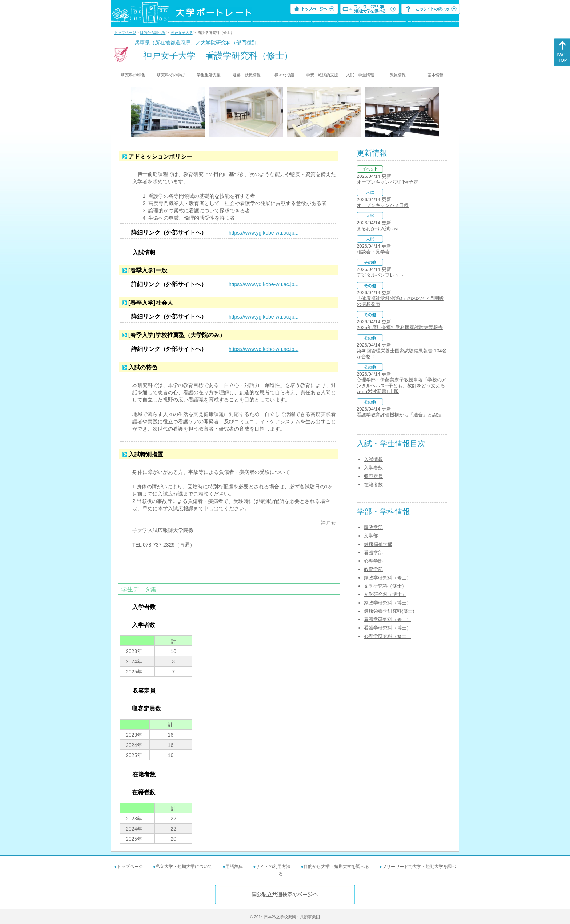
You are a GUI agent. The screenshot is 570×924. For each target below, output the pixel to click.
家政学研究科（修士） (388, 578)
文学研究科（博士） (385, 594)
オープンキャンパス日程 (383, 205)
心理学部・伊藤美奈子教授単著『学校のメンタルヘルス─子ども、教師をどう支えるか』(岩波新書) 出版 (402, 386)
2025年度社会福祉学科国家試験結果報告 (400, 327)
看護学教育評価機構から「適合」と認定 (399, 415)
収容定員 (373, 476)
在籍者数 (373, 485)
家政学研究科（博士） (388, 603)
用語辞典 (234, 867)
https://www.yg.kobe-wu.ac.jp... (264, 233)
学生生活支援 (209, 75)
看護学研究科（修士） (388, 619)
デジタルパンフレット (380, 275)
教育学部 (373, 569)
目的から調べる (153, 33)
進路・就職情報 (247, 75)
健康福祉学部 (378, 544)
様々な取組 (284, 75)
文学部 (371, 536)
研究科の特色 (133, 75)
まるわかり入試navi (378, 229)
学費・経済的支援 (322, 75)
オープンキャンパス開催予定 (387, 182)
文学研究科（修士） (385, 586)
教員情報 (398, 75)
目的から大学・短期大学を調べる (336, 867)
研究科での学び (171, 75)
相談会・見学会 (373, 252)
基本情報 (435, 75)
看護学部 (373, 553)
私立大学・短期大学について (184, 867)
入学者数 (373, 468)
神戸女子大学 (182, 33)
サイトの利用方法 (273, 867)
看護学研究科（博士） (388, 628)
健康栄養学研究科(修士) (389, 611)
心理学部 (373, 561)
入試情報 (373, 459)
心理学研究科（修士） (388, 636)
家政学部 (373, 527)
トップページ (125, 33)
